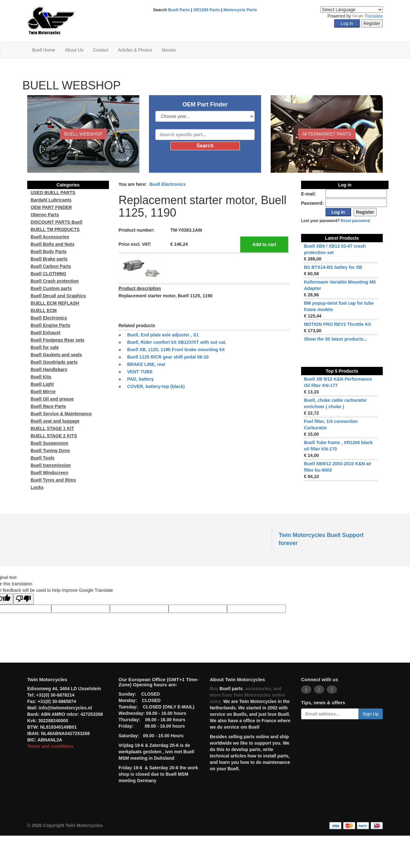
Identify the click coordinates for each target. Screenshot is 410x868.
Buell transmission (51, 465)
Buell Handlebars (49, 369)
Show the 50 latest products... (336, 339)
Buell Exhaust (46, 333)
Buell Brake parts (49, 259)
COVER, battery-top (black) (156, 386)
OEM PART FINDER (51, 207)
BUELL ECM (44, 310)
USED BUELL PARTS (53, 193)
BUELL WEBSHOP (83, 134)
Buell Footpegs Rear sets (58, 340)
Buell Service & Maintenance (61, 414)
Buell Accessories (50, 237)
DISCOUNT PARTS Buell (57, 222)
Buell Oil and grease (52, 399)
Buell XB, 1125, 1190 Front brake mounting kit (176, 350)
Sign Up (371, 714)
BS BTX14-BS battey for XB (333, 267)
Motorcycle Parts (240, 10)
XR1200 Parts (207, 10)
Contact (101, 50)
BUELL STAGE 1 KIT (53, 428)
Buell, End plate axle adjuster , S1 (163, 335)
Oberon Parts (45, 215)
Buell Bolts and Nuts (53, 244)
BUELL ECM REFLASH (55, 303)
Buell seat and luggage (55, 421)
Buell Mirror (43, 392)
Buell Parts (179, 10)
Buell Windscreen (49, 473)
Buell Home (44, 50)
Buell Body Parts (49, 252)
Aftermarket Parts (327, 134)
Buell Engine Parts (51, 325)
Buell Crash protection (55, 281)
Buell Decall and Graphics (58, 296)
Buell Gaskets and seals (56, 355)
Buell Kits (41, 377)
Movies (169, 50)
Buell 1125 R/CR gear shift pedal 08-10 (168, 357)
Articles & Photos (135, 50)
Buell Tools (43, 458)
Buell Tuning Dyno (50, 451)
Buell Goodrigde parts (54, 362)
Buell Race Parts (49, 406)
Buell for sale (45, 347)
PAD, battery (140, 379)
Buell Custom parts (51, 288)
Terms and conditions (50, 746)
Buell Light (42, 384)
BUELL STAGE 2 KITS (54, 436)
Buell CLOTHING (49, 274)
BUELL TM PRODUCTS (55, 229)
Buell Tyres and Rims (53, 480)
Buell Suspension (49, 443)
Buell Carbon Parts (51, 266)
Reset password (355, 221)
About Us (74, 50)
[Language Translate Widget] (352, 10)
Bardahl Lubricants (51, 200)
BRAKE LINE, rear (146, 364)
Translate (368, 16)
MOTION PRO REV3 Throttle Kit (337, 324)
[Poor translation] (23, 599)
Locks (37, 487)
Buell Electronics (168, 184)
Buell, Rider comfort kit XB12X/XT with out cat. (177, 342)
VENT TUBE (140, 372)
